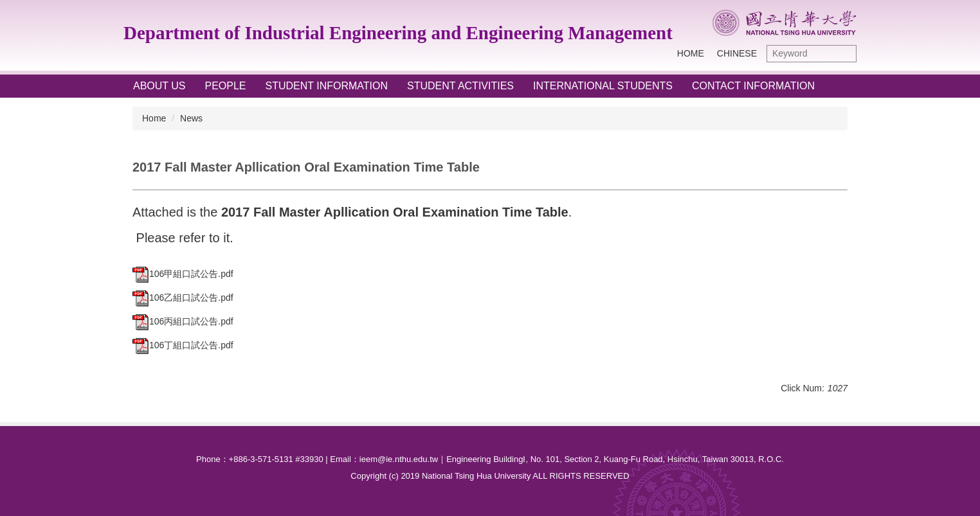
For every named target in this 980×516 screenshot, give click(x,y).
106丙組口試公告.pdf (183, 321)
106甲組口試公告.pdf (183, 274)
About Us (159, 86)
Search (844, 54)
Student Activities (460, 86)
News (191, 118)
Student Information (327, 86)
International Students (603, 86)
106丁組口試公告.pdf (183, 345)
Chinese (737, 53)
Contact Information (753, 86)
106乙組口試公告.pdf (183, 298)
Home (691, 53)
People (226, 86)
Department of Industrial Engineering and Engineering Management (398, 33)
